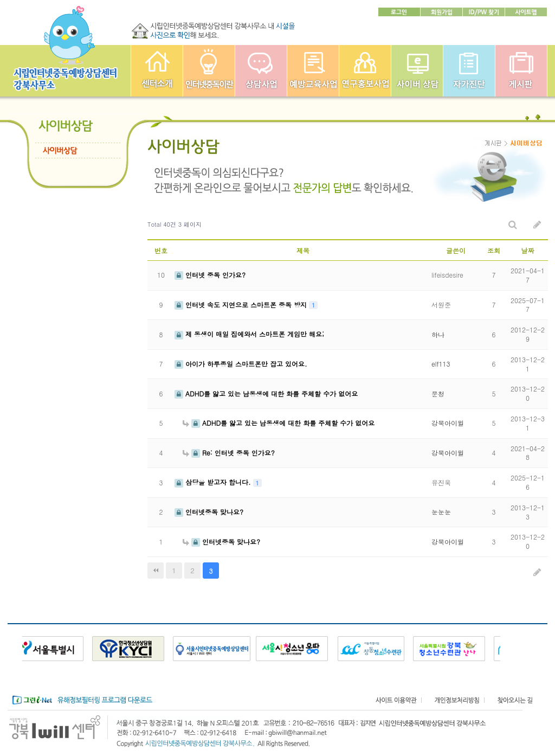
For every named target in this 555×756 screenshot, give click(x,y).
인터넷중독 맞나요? (209, 512)
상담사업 (261, 71)
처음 (156, 571)
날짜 (528, 250)
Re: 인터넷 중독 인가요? (229, 453)
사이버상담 (417, 71)
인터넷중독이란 (209, 71)
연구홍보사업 (365, 71)
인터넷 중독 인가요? (210, 275)
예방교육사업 (313, 71)
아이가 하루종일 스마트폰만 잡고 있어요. (241, 364)
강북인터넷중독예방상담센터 (157, 71)
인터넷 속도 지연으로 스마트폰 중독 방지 (242, 305)
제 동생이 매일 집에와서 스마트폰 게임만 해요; (249, 334)
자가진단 (469, 71)
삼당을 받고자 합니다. (214, 482)
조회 (494, 250)
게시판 (521, 71)
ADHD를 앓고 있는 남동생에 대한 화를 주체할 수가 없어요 (266, 393)
